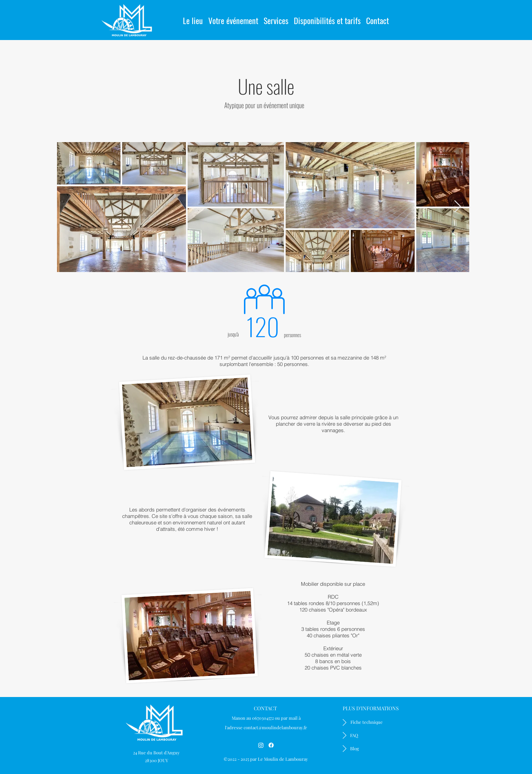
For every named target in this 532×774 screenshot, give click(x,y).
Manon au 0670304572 (253, 718)
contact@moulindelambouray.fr (275, 727)
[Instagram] (261, 745)
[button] (233, 17)
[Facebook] (271, 745)
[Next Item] (458, 207)
